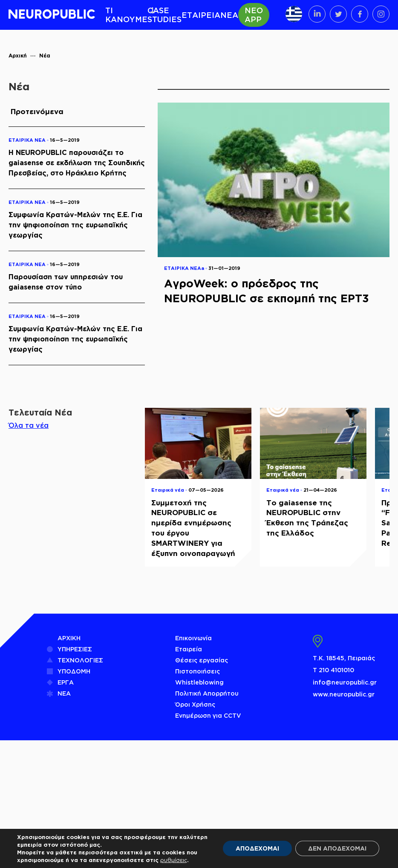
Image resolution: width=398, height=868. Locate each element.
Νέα (45, 56)
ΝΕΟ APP (254, 15)
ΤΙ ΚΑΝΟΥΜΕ (126, 15)
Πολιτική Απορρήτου (207, 693)
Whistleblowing (199, 682)
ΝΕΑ (229, 15)
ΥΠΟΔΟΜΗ (74, 671)
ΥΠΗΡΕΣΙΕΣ (75, 649)
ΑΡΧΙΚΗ (69, 638)
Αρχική (18, 56)
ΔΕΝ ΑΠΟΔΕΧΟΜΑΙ (337, 848)
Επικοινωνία (193, 638)
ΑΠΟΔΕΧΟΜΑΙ (257, 848)
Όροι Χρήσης (195, 704)
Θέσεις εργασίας (202, 660)
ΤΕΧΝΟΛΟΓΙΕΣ (80, 660)
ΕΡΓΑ (66, 682)
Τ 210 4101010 (333, 670)
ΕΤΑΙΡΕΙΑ (201, 15)
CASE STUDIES (164, 15)
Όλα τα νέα (29, 425)
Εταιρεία (189, 649)
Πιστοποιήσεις (198, 671)
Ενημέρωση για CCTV (208, 715)
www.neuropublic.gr (344, 694)
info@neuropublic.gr (345, 682)
